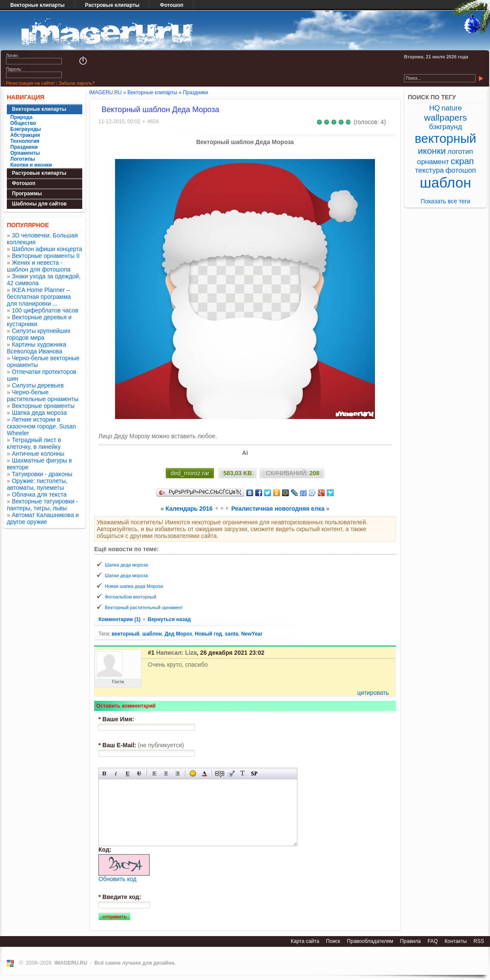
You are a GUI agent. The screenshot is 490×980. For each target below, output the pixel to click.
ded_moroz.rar (190, 473)
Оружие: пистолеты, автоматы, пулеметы (37, 484)
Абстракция (25, 135)
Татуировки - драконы (42, 474)
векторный (125, 634)
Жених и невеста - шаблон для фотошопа (39, 266)
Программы (27, 194)
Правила (411, 941)
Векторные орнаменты (43, 406)
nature (452, 108)
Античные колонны (38, 454)
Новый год (208, 634)
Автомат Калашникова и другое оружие (43, 518)
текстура (429, 170)
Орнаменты (25, 153)
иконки (432, 151)
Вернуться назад (169, 619)
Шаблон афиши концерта (47, 249)
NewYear (252, 634)
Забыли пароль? (76, 83)
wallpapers (445, 117)
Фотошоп (171, 5)
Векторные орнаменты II (46, 256)
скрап (462, 161)
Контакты (455, 941)
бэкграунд (445, 127)
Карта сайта (305, 941)
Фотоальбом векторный (131, 597)
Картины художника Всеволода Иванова (37, 348)
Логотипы (23, 159)
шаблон (152, 634)
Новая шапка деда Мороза (134, 586)
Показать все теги (445, 201)
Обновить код (117, 879)
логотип (460, 152)
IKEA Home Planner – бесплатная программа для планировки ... (39, 297)
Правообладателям (370, 941)
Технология (25, 141)
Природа (21, 117)
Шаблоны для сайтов (39, 204)
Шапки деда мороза (126, 575)
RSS (479, 941)
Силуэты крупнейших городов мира (39, 334)
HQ (434, 108)
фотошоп (460, 170)
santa (232, 634)
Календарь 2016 (189, 509)
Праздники (24, 147)
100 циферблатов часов (45, 310)
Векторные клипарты (37, 5)
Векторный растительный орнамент (144, 607)
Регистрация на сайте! (30, 83)
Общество (23, 123)
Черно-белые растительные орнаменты (43, 396)
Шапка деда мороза (39, 413)
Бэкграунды (26, 129)
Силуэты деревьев (38, 385)
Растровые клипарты (112, 5)
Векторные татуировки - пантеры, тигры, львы (42, 505)
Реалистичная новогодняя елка (278, 509)
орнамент (433, 162)
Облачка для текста (39, 494)
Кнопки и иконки (31, 165)
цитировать (373, 693)
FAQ (432, 941)
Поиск (333, 941)
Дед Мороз (178, 634)
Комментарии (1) (120, 619)
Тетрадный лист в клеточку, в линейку (34, 443)
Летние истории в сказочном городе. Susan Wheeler (41, 426)
